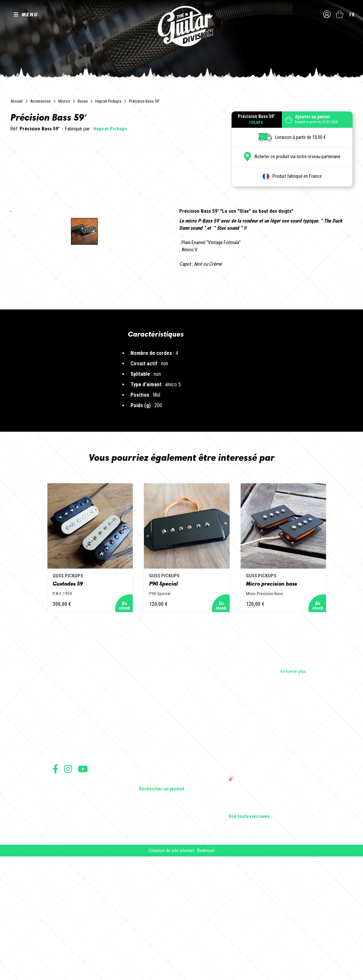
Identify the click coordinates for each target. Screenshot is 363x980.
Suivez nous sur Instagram (68, 891)
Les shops (62, 856)
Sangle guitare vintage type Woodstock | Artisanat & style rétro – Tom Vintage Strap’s (266, 867)
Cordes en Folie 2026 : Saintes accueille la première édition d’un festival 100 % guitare (269, 850)
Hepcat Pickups (108, 101)
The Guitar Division (181, 27)
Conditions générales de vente (78, 914)
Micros (64, 101)
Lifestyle (147, 902)
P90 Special (158, 705)
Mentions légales (67, 921)
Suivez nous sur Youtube (83, 891)
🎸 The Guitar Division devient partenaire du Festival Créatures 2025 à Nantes (269, 903)
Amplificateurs (153, 874)
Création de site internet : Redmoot (182, 974)
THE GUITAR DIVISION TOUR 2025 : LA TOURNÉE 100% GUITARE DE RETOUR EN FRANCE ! (266, 886)
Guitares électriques (158, 847)
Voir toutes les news (249, 938)
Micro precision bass (280, 705)
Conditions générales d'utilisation (81, 907)
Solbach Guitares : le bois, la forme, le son (268, 929)
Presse (59, 874)
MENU (30, 14)
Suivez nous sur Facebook (55, 891)
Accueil (17, 101)
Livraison (60, 943)
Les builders (64, 847)
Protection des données (72, 928)
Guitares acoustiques (159, 856)
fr (352, 15)
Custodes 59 (50, 705)
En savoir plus (293, 793)
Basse (83, 101)
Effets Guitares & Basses (162, 884)
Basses (146, 865)
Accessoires (40, 101)
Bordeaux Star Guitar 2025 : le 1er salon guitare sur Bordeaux (265, 918)
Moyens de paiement (70, 935)
